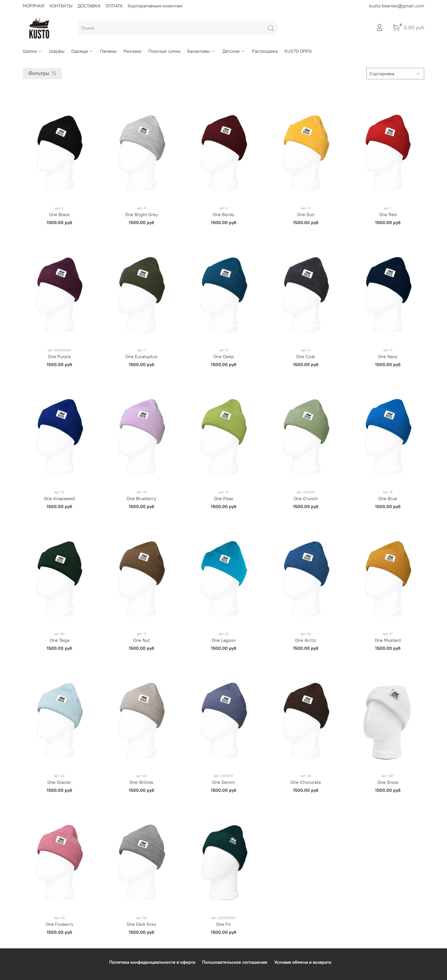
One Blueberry (141, 498)
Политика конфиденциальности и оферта (152, 962)
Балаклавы (201, 51)
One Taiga (59, 640)
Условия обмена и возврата (303, 962)
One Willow (141, 782)
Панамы (108, 51)
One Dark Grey (141, 924)
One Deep (224, 356)
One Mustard (388, 640)
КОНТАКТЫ (61, 6)
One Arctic (306, 640)
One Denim (223, 782)
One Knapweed (59, 498)
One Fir (223, 924)
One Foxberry (59, 924)
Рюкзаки (132, 51)
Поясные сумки (164, 51)
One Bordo (223, 214)
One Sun (306, 214)
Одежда (82, 51)
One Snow (388, 782)
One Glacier (59, 782)
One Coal (306, 356)
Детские (234, 51)
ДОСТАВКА (89, 6)
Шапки (32, 51)
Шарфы (57, 51)
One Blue (388, 498)
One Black (59, 214)
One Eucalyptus (141, 356)
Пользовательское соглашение (235, 962)
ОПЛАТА (114, 6)
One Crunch (306, 498)
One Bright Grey (142, 214)
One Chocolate (306, 782)
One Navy (388, 356)
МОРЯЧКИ (33, 6)
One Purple (59, 356)
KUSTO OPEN (298, 51)
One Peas (223, 498)
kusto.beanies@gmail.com (397, 6)
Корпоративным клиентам (155, 6)
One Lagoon (224, 640)
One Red (388, 214)
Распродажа (265, 51)
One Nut (142, 640)
